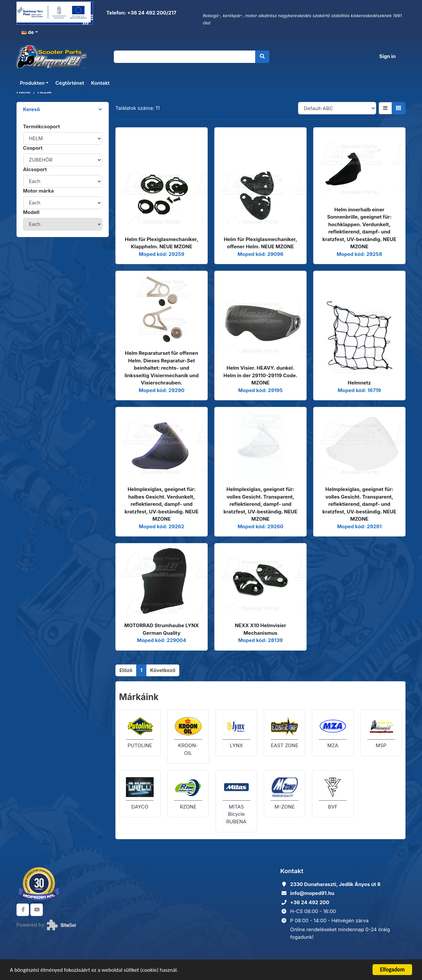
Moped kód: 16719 (359, 390)
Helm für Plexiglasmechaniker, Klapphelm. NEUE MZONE (162, 243)
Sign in (387, 56)
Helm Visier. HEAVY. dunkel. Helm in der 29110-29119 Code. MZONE (261, 375)
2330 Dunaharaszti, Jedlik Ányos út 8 (335, 884)
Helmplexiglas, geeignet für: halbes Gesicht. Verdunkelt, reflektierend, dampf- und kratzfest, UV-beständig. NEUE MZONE (162, 504)
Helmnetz (359, 383)
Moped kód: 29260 (261, 526)
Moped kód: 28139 (260, 640)
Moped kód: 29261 (359, 526)
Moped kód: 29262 (162, 526)
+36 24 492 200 (310, 902)
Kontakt (100, 83)
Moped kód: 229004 (161, 640)
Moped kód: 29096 (261, 254)
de (28, 32)
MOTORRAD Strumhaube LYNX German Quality (162, 629)
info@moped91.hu (312, 893)
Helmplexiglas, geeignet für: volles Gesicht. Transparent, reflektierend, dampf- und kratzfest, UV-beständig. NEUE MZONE (260, 504)
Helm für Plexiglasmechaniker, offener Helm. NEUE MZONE (261, 243)
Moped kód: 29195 (261, 390)
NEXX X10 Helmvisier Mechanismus (260, 629)
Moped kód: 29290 (162, 390)
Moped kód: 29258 (359, 254)
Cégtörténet (70, 83)
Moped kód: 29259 (162, 254)
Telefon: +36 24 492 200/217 (141, 13)
